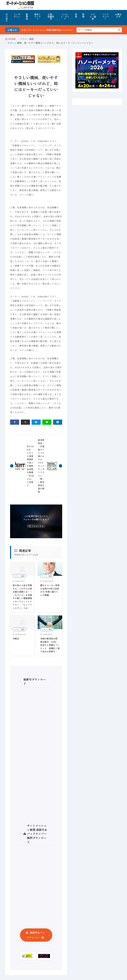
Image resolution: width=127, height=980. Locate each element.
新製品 (27, 17)
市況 (76, 15)
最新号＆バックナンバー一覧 (36, 935)
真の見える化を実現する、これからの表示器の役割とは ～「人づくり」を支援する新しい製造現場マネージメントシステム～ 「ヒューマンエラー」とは (22, 597)
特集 (83, 15)
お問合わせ (118, 15)
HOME (7, 18)
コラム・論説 (93, 17)
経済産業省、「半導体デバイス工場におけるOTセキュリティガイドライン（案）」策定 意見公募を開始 (41, 466)
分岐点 (16, 638)
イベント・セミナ (65, 17)
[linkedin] (58, 422)
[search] (119, 30)
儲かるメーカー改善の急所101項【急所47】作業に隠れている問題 (50, 590)
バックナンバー (105, 17)
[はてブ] (36, 422)
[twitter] (25, 422)
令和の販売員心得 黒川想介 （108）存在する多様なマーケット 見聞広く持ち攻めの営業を (50, 645)
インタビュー (17, 15)
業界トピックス (37, 17)
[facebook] (15, 422)
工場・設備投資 (51, 17)
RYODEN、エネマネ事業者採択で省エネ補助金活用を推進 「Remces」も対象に (30, 466)
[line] (47, 422)
